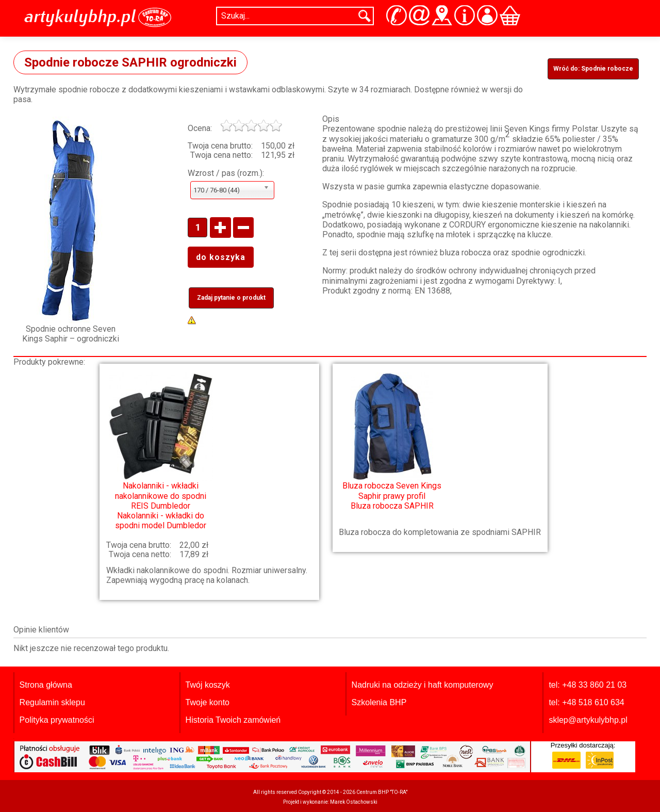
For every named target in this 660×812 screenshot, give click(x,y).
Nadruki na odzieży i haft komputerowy (423, 685)
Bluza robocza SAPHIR (392, 441)
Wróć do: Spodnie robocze (593, 69)
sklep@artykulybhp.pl (588, 720)
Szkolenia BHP (379, 702)
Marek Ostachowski (354, 802)
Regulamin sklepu (52, 702)
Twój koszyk (208, 685)
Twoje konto (208, 702)
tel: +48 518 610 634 (586, 702)
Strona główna (46, 685)
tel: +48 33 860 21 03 (588, 685)
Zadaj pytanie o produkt (231, 298)
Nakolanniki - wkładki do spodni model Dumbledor (160, 451)
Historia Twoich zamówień (233, 720)
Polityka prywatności (57, 720)
